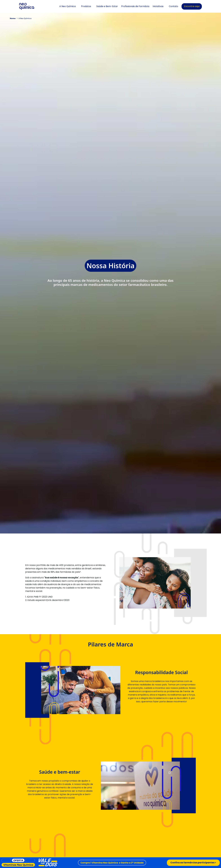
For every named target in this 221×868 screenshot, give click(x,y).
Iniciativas (158, 6)
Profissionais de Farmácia (135, 6)
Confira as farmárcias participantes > (193, 863)
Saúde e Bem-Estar (107, 6)
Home (13, 18)
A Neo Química (68, 6)
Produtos (86, 6)
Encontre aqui (192, 6)
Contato (174, 6)
